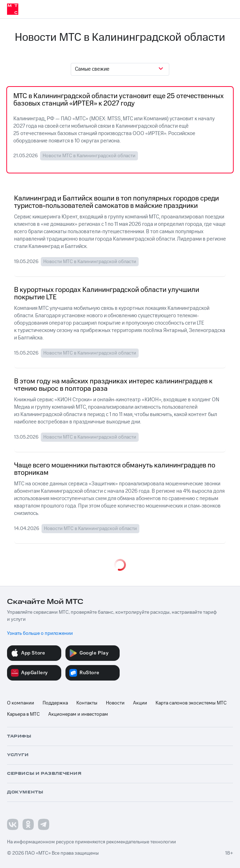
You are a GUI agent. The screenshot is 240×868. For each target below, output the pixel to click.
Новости (115, 703)
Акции (140, 703)
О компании (21, 703)
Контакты (87, 703)
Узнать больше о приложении (40, 633)
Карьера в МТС (23, 714)
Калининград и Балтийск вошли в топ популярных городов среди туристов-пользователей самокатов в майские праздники (116, 202)
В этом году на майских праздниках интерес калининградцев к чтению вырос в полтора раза (113, 385)
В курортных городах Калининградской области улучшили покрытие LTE (107, 294)
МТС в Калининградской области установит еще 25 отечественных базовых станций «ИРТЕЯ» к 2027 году (119, 100)
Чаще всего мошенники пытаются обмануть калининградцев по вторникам (115, 469)
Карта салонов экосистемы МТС (191, 703)
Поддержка (55, 703)
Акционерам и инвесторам (78, 714)
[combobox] (120, 69)
